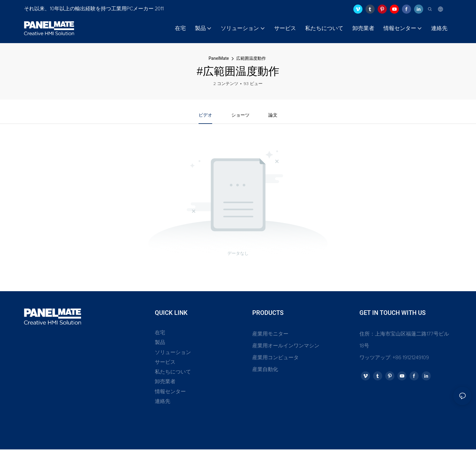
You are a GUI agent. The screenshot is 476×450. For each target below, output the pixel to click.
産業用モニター (270, 335)
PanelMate (219, 58)
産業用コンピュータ (275, 358)
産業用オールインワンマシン (286, 347)
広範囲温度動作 (251, 58)
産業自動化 (265, 371)
